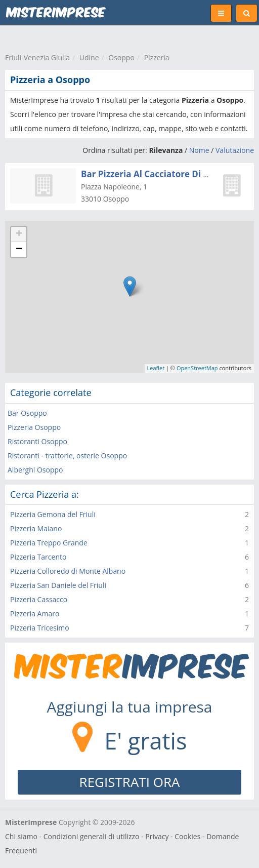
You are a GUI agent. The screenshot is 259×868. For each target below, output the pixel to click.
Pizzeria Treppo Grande (49, 543)
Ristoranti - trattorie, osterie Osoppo (67, 456)
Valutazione (235, 150)
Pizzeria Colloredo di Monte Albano (68, 571)
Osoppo (121, 57)
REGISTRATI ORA (130, 782)
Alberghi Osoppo (35, 470)
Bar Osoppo (27, 413)
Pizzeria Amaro (35, 614)
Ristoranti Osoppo (37, 441)
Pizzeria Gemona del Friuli (53, 514)
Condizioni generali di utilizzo (92, 836)
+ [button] (19, 234)
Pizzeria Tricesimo (40, 628)
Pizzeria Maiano (36, 528)
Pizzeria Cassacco (39, 599)
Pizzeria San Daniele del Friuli (58, 585)
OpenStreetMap (197, 368)
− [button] (19, 250)
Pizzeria (157, 57)
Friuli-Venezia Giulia (37, 57)
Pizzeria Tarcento (38, 557)
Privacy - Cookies (173, 836)
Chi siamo (21, 836)
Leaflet (156, 368)
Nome (199, 150)
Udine (89, 57)
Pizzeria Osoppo (34, 427)
